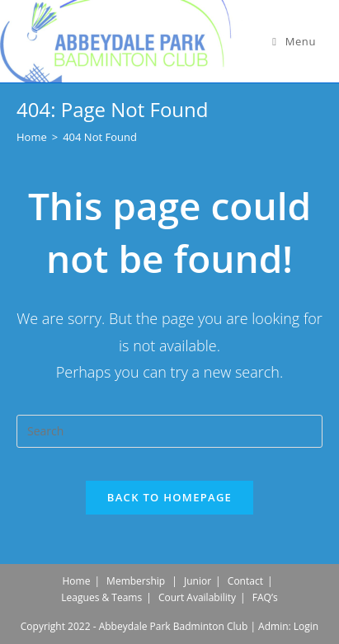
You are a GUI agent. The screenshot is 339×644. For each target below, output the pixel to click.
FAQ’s (265, 597)
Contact (245, 581)
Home (76, 581)
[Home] (32, 137)
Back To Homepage (169, 497)
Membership (136, 581)
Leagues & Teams (101, 597)
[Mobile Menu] (294, 41)
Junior (198, 581)
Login (306, 626)
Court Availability (197, 597)
